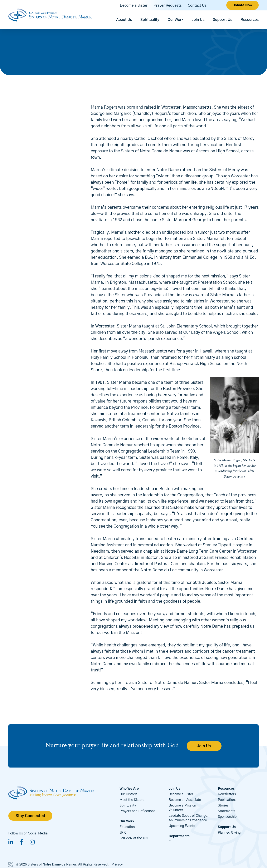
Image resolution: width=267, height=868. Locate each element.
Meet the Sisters (132, 800)
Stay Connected (30, 816)
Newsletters (227, 794)
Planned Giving (229, 833)
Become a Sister (134, 6)
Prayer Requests (168, 6)
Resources (250, 20)
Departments (179, 836)
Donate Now (242, 5)
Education (127, 827)
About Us (124, 20)
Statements (226, 811)
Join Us (198, 20)
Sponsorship (227, 817)
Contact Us (197, 6)
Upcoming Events (182, 826)
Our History (128, 794)
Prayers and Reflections (137, 811)
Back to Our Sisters (32, 86)
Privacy (117, 864)
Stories (223, 805)
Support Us (222, 20)
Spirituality (150, 20)
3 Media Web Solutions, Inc (11, 864)
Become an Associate (185, 800)
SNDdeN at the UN (134, 838)
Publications (227, 800)
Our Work (175, 20)
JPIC (123, 833)
